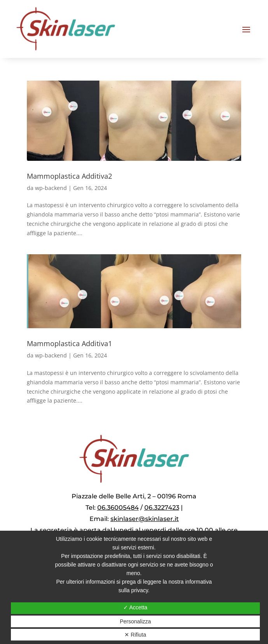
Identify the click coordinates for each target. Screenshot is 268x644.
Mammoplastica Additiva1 (69, 343)
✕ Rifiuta (135, 635)
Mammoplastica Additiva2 (69, 176)
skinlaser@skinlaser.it (145, 519)
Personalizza (135, 621)
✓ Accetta (135, 607)
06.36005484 (118, 508)
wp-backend (51, 188)
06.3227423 (162, 508)
